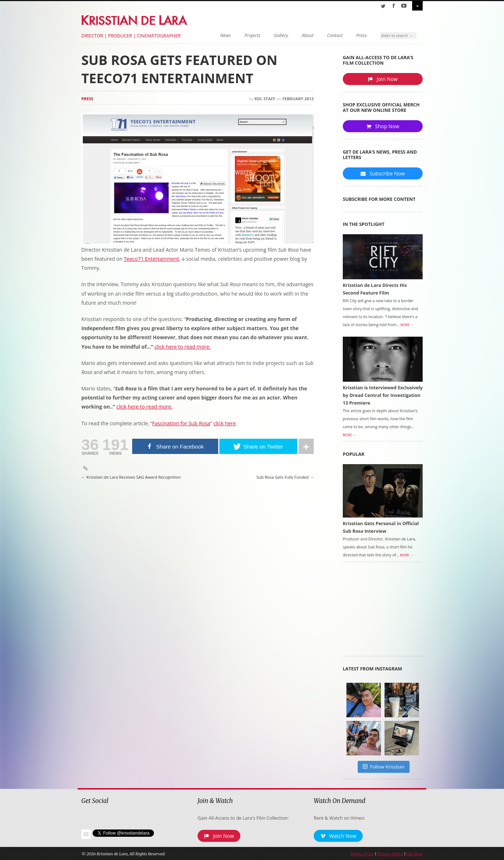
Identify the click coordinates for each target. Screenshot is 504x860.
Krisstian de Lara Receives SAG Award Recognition (131, 477)
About (308, 35)
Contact (335, 35)
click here (225, 423)
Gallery (281, 35)
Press (361, 35)
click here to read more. (144, 407)
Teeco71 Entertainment (151, 259)
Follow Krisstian (384, 767)
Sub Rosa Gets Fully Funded (285, 477)
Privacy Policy (390, 854)
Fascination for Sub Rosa (181, 423)
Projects (252, 35)
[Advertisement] (383, 612)
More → (407, 325)
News (225, 35)
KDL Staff (265, 99)
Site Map (415, 854)
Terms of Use (362, 854)
